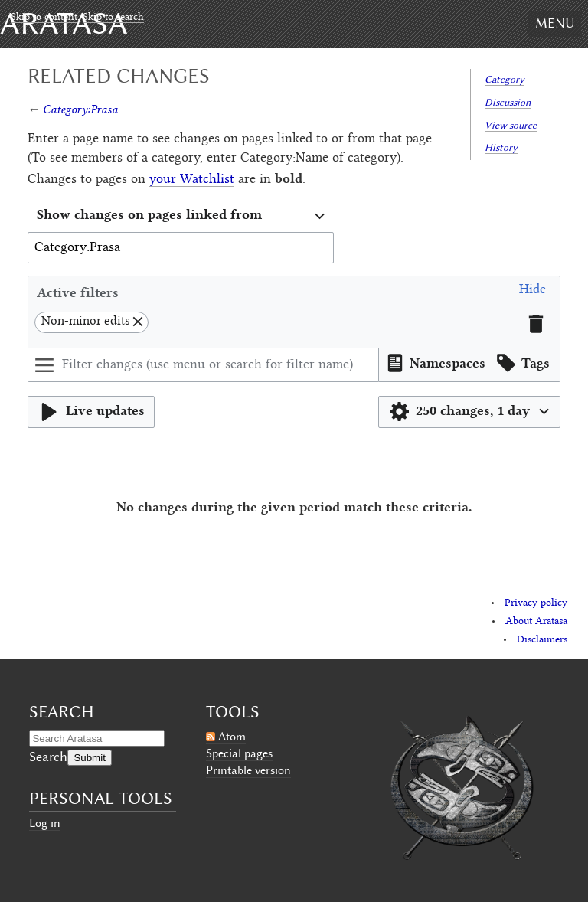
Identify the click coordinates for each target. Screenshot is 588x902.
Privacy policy (536, 603)
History (501, 147)
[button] (532, 292)
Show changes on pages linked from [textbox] (149, 214)
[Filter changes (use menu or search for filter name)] (203, 365)
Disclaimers (542, 640)
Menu (555, 23)
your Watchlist (192, 180)
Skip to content (44, 18)
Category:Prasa (80, 109)
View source (511, 125)
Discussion (508, 102)
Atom (232, 737)
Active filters (78, 292)
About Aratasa (536, 622)
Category (505, 79)
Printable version (248, 770)
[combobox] (181, 216)
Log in (45, 823)
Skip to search (113, 18)
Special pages (239, 753)
